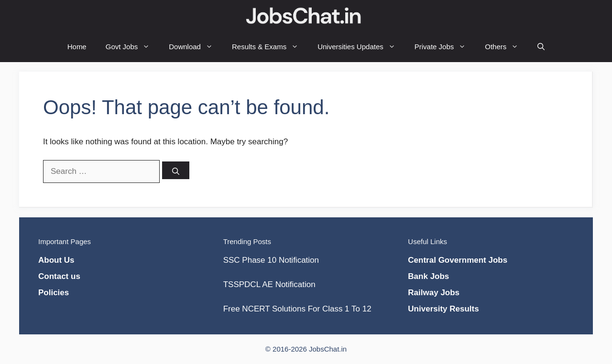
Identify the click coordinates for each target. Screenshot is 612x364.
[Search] (176, 170)
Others (506, 47)
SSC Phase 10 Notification (271, 260)
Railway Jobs (434, 293)
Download (196, 47)
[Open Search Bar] (541, 47)
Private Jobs (445, 47)
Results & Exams (270, 47)
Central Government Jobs (458, 260)
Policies (54, 293)
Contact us (59, 276)
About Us (56, 260)
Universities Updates (361, 47)
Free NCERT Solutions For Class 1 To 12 (297, 309)
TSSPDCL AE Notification (269, 284)
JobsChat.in (328, 349)
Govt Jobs (133, 47)
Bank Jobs (428, 276)
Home (77, 47)
